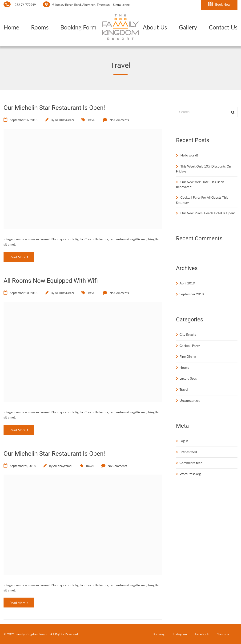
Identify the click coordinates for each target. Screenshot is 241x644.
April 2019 (187, 283)
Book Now (219, 4)
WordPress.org (190, 474)
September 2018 (192, 294)
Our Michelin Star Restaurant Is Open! (54, 108)
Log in (184, 441)
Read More (19, 257)
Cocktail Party (190, 346)
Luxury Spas (188, 378)
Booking (159, 634)
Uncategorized (190, 400)
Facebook (202, 634)
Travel (91, 120)
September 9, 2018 (23, 466)
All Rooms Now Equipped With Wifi (51, 281)
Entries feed (188, 452)
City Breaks (188, 334)
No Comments (119, 120)
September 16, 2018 (24, 120)
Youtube (223, 634)
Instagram (180, 634)
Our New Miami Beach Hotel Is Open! (207, 213)
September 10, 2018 (24, 293)
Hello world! (189, 155)
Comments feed (191, 463)
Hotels (184, 367)
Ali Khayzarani (64, 120)
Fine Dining (188, 356)
